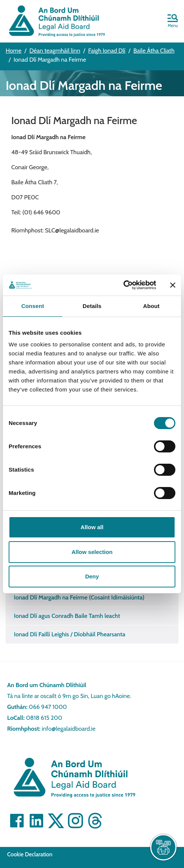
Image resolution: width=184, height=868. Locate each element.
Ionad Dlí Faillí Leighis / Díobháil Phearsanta (70, 634)
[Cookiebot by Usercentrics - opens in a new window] (123, 285)
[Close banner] (173, 285)
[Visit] (17, 821)
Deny (92, 576)
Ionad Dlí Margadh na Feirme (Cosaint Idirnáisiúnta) (79, 597)
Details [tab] (92, 306)
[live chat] (163, 847)
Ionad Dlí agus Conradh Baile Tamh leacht (67, 616)
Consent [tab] (33, 306)
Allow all (92, 527)
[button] (173, 21)
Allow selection (92, 552)
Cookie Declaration (30, 854)
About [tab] (151, 306)
